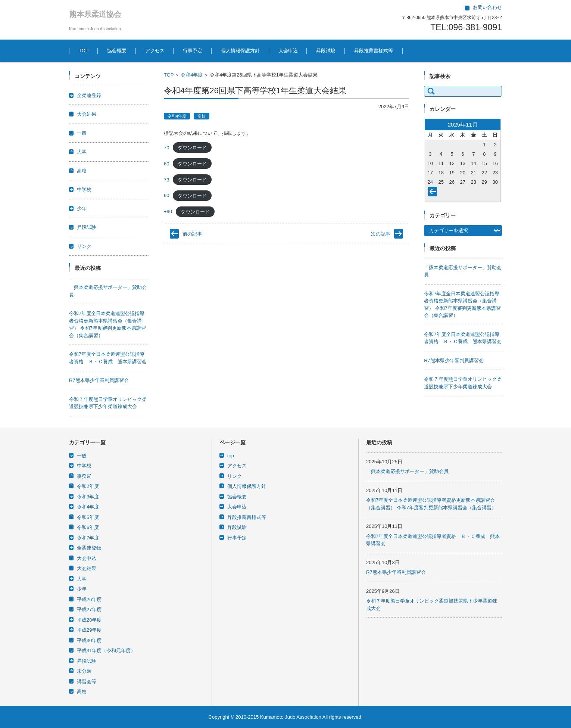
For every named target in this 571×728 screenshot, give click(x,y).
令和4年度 (192, 75)
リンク (84, 246)
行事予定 (193, 51)
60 (166, 164)
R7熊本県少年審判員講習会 (99, 380)
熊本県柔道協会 (95, 14)
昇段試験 (326, 51)
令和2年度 (88, 486)
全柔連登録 (89, 95)
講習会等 (87, 682)
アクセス (155, 51)
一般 (82, 133)
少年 (82, 209)
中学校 (84, 189)
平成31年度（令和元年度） (106, 651)
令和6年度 (88, 527)
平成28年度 (89, 620)
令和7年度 (88, 538)
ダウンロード (192, 148)
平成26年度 (89, 599)
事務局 (84, 476)
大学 (82, 152)
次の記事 (381, 234)
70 (166, 148)
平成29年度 (89, 630)
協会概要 (117, 51)
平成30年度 (89, 640)
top (231, 456)
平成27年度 (89, 609)
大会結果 (87, 114)
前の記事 (192, 234)
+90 (168, 211)
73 (166, 180)
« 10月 (434, 193)
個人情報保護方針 (240, 51)
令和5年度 (88, 517)
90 (166, 195)
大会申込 (288, 51)
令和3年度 (88, 497)
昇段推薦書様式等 (374, 51)
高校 (202, 116)
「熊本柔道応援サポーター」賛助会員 (407, 471)
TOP (84, 51)
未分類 (84, 671)
